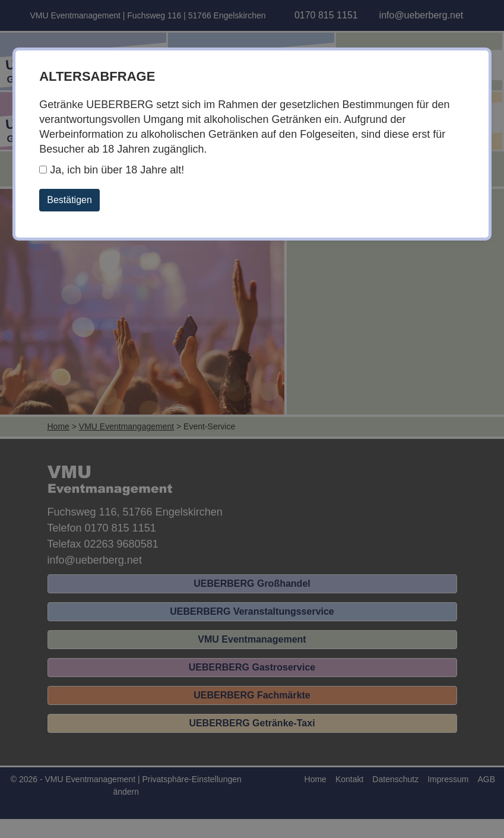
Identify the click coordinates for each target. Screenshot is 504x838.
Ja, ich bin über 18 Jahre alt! (112, 170)
